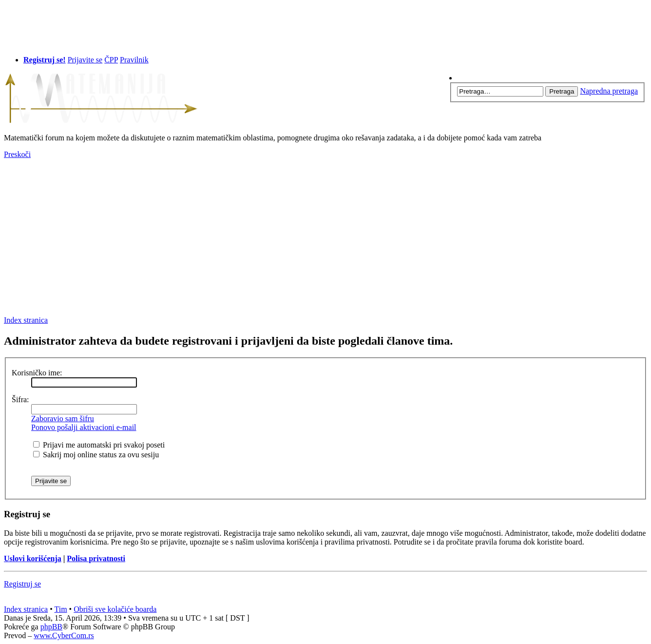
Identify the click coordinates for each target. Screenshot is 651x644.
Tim (61, 609)
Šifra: (20, 400)
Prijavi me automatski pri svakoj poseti (99, 445)
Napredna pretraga (609, 91)
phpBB (51, 627)
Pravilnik (134, 60)
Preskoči (17, 154)
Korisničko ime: (37, 373)
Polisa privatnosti (96, 558)
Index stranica (26, 320)
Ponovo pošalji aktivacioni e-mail (84, 427)
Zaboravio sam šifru (63, 419)
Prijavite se (85, 60)
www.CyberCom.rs (64, 635)
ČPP (111, 60)
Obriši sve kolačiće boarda (115, 609)
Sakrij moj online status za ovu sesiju (96, 455)
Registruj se (22, 584)
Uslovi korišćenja (33, 558)
